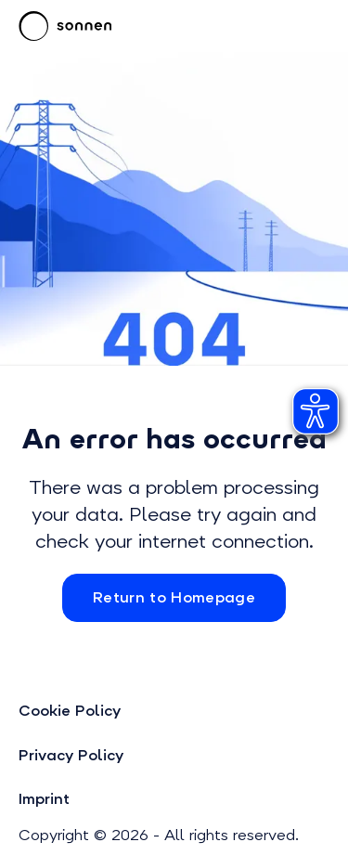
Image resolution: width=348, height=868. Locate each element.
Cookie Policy (70, 711)
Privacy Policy (71, 755)
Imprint (44, 799)
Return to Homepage (174, 597)
